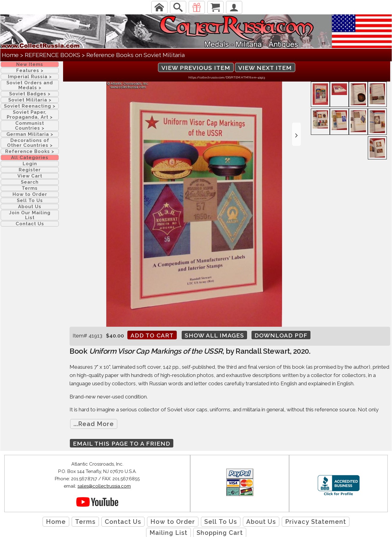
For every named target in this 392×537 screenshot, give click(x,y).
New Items (30, 64)
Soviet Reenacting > (30, 106)
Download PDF (281, 335)
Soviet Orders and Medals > (30, 85)
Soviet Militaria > (30, 100)
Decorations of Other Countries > (30, 143)
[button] (296, 134)
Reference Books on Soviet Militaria (136, 55)
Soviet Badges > (30, 94)
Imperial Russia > (30, 77)
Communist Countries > (30, 126)
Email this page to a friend (122, 444)
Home (10, 55)
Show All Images (214, 335)
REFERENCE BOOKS (53, 55)
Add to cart (152, 335)
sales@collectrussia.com (104, 486)
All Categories (30, 158)
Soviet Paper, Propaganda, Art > (30, 115)
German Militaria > (30, 134)
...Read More (94, 424)
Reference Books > (30, 151)
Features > (30, 70)
